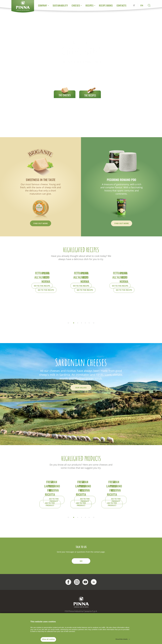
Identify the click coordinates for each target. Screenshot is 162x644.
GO (81, 610)
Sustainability (60, 5)
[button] (81, 342)
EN (142, 5)
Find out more (41, 223)
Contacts (121, 5)
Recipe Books (106, 5)
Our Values (81, 407)
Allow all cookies (48, 639)
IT (134, 5)
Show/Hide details (121, 639)
